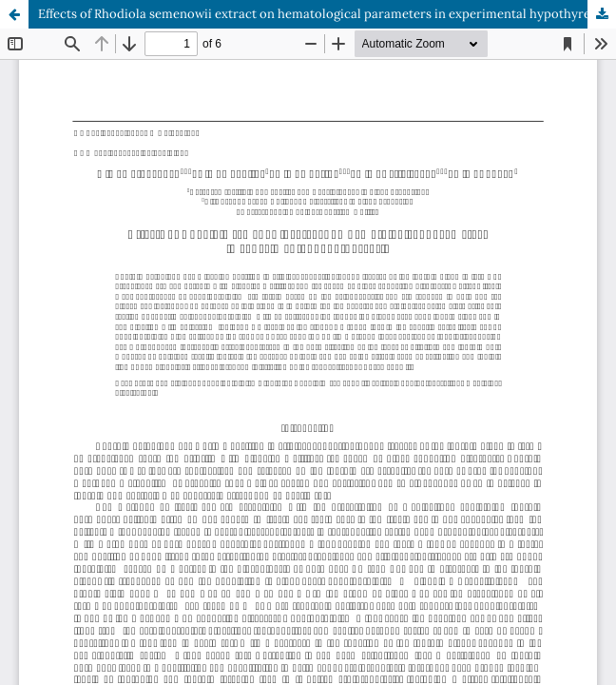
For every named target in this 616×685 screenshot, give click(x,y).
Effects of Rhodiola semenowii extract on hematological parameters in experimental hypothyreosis (326, 14)
